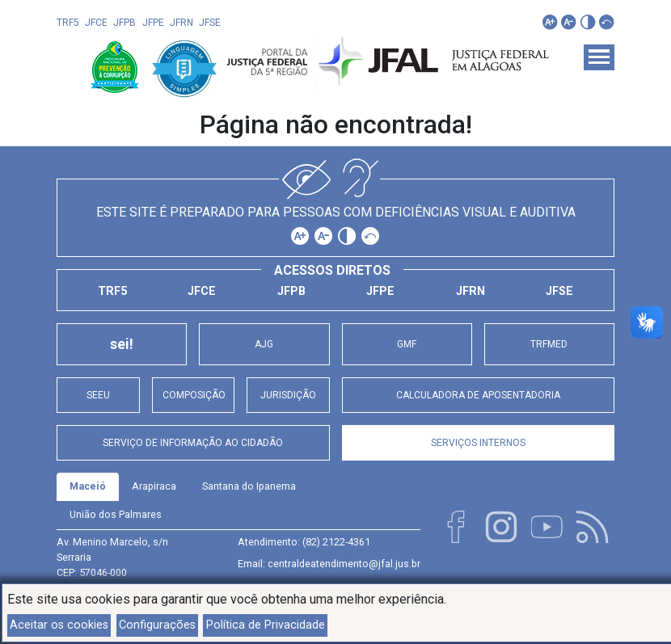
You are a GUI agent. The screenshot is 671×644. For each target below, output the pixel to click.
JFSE (210, 23)
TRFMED (549, 344)
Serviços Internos (478, 443)
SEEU (98, 395)
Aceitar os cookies (59, 625)
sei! (122, 344)
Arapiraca (154, 486)
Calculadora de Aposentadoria (478, 395)
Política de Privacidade (266, 625)
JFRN (181, 23)
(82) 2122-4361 (336, 542)
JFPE (153, 23)
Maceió (88, 486)
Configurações (157, 625)
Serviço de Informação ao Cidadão (193, 443)
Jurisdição (288, 395)
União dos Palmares (116, 514)
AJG (264, 344)
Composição (194, 395)
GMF (407, 344)
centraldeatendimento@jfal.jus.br (344, 564)
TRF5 (68, 23)
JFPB (124, 23)
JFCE (96, 23)
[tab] (88, 487)
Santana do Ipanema (249, 486)
